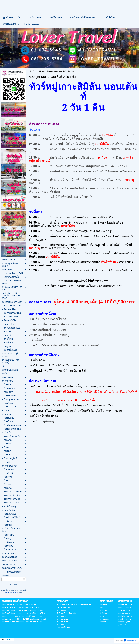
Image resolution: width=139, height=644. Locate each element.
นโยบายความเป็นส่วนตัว (12, 593)
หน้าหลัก (32, 71)
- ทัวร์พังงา (41, 71)
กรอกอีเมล (5, 576)
